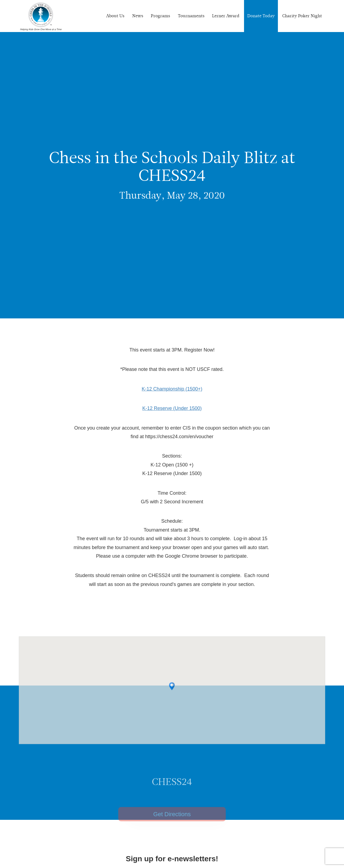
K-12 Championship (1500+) (172, 389)
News (138, 16)
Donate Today (261, 16)
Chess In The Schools (41, 17)
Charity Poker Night (302, 16)
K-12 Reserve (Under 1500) (172, 408)
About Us (115, 16)
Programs (160, 16)
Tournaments (191, 16)
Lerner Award (226, 16)
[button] (172, 698)
